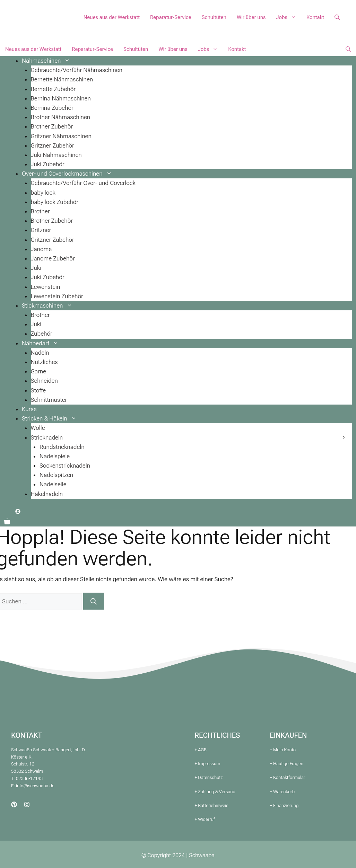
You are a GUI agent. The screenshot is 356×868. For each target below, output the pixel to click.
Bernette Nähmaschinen (62, 79)
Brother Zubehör (52, 126)
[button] (337, 17)
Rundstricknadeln (62, 447)
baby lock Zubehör (55, 202)
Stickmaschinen (50, 305)
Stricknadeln (47, 437)
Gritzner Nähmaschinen (61, 136)
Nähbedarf (43, 343)
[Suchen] (94, 601)
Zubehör (42, 334)
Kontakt (315, 17)
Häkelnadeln (47, 494)
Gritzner (41, 230)
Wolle (38, 428)
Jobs (289, 17)
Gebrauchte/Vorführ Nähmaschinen (77, 70)
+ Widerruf (205, 819)
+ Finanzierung (284, 805)
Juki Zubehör (48, 164)
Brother (40, 211)
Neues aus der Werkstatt (112, 17)
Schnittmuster (49, 400)
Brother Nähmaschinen (61, 117)
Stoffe (38, 390)
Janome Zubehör (53, 258)
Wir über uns (251, 17)
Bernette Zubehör (53, 89)
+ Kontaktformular (287, 777)
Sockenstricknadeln (65, 466)
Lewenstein (46, 287)
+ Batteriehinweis (212, 805)
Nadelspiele (55, 456)
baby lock (43, 193)
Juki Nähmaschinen (56, 155)
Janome (41, 249)
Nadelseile (53, 484)
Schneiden (44, 381)
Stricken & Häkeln (52, 418)
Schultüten (214, 17)
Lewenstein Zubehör (57, 296)
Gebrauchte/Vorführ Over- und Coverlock (83, 183)
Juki (36, 268)
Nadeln (40, 353)
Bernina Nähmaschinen (61, 98)
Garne (39, 371)
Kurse (29, 409)
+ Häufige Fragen (286, 764)
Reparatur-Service (171, 17)
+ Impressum (208, 764)
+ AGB (201, 750)
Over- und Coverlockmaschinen (70, 174)
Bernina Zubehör (52, 108)
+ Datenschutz (209, 777)
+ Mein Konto (283, 750)
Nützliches (44, 362)
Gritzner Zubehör (53, 145)
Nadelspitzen (56, 475)
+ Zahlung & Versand (215, 792)
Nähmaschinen (49, 61)
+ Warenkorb (282, 792)
